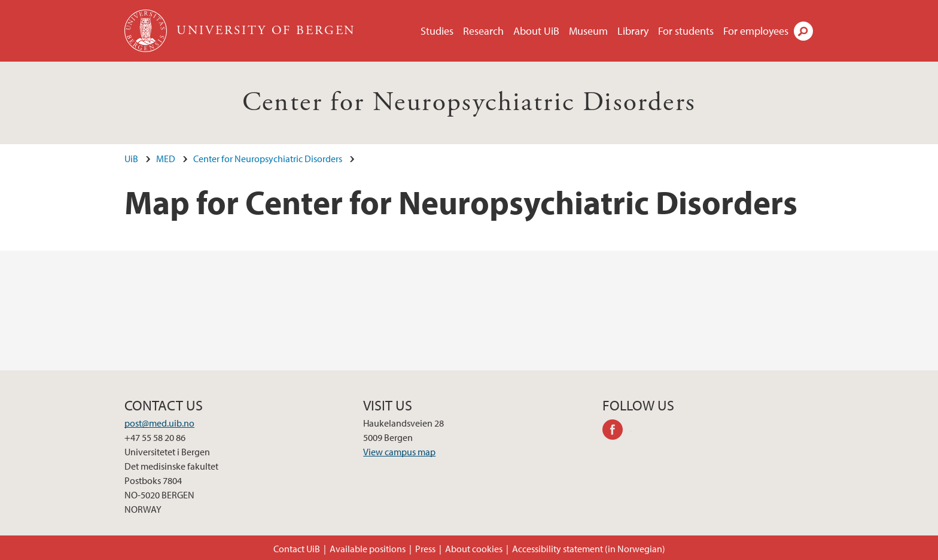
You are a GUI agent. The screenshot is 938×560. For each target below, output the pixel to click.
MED (166, 159)
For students (686, 31)
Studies (437, 31)
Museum (588, 31)
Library (633, 31)
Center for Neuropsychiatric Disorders (469, 103)
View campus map (399, 452)
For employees (756, 31)
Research (483, 31)
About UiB (536, 31)
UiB (131, 159)
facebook (617, 431)
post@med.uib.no (159, 423)
